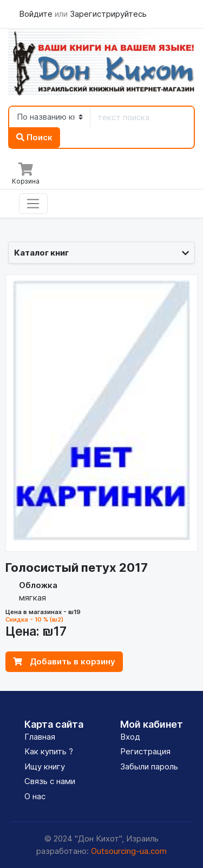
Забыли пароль (149, 766)
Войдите (37, 14)
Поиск (34, 137)
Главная (40, 737)
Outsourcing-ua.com (129, 851)
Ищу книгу (45, 766)
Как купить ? (49, 751)
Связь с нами (50, 781)
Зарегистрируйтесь (108, 14)
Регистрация (145, 751)
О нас (35, 796)
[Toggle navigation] (33, 204)
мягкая (32, 598)
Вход (130, 737)
